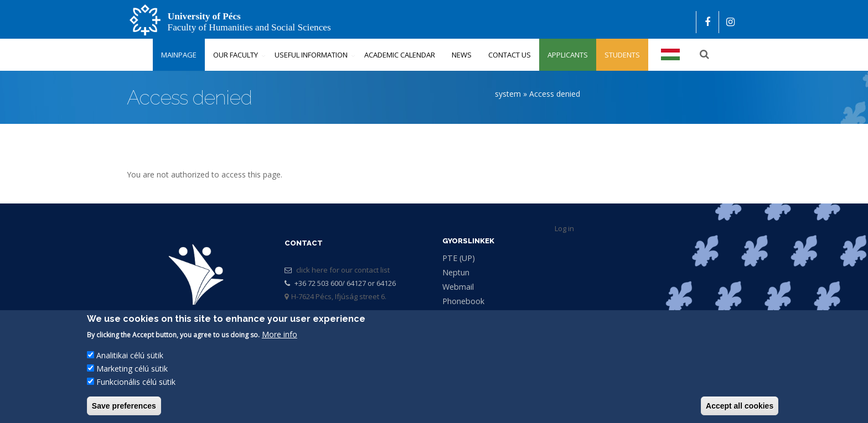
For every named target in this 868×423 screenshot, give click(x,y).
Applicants (568, 55)
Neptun (456, 272)
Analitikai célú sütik (130, 355)
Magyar (671, 55)
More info (280, 334)
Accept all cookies (740, 406)
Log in (564, 228)
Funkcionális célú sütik (136, 382)
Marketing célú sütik (132, 369)
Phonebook (463, 301)
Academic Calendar (400, 55)
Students (622, 55)
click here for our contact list (343, 270)
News (462, 55)
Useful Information (311, 55)
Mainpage (179, 55)
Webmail (458, 287)
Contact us (510, 55)
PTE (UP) (459, 258)
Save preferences (124, 406)
